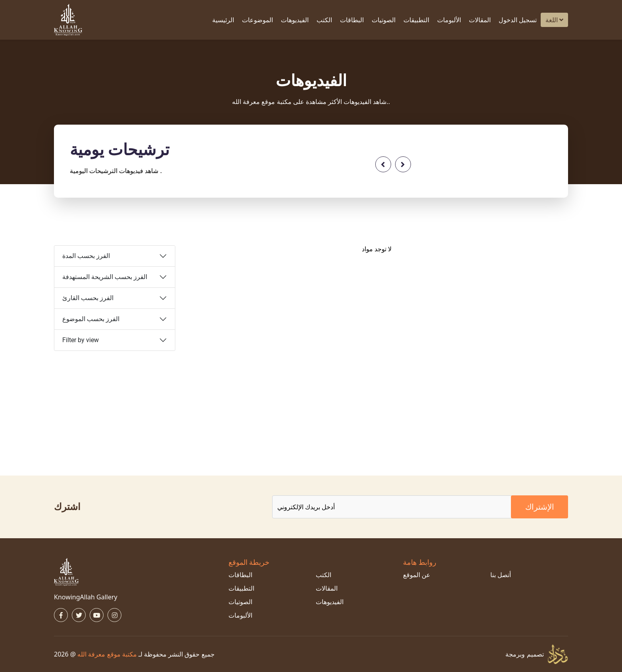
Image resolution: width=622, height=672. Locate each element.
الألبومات (449, 20)
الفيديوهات (295, 20)
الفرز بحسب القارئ (88, 298)
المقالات (480, 20)
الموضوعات (257, 20)
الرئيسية (223, 20)
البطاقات (352, 20)
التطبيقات (416, 20)
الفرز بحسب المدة (86, 256)
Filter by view (81, 340)
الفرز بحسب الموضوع (91, 319)
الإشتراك (540, 507)
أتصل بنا (501, 575)
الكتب (324, 20)
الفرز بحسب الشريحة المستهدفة (105, 277)
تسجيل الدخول (518, 20)
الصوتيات (384, 20)
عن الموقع (417, 575)
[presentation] (383, 164)
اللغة (554, 20)
